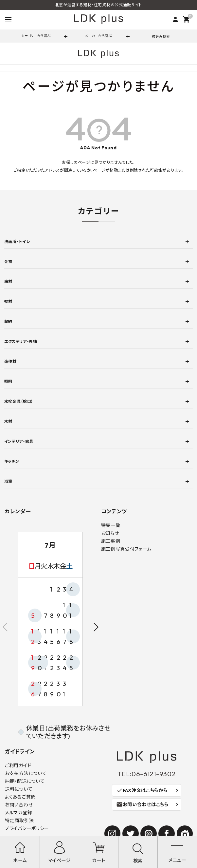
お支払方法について (26, 773)
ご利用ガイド (18, 765)
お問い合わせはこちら (142, 804)
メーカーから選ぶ (99, 36)
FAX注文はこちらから (142, 790)
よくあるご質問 (20, 797)
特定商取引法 (19, 821)
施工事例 (111, 541)
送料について (19, 789)
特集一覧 (111, 525)
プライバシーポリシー (27, 828)
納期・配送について (25, 781)
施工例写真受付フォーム (126, 549)
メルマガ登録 (18, 813)
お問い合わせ (19, 805)
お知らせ (110, 533)
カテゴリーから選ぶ (36, 36)
